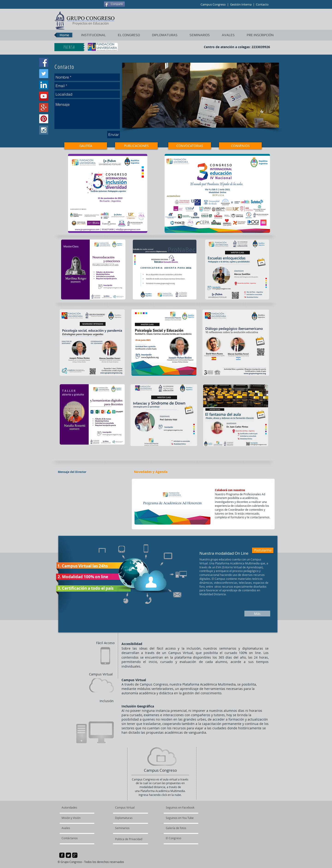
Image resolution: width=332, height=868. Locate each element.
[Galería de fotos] (181, 828)
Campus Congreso (213, 4)
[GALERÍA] (86, 146)
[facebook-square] (62, 855)
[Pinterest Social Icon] (44, 119)
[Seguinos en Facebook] (187, 808)
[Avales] (74, 828)
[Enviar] (114, 135)
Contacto (262, 4)
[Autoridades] (79, 808)
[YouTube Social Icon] (44, 96)
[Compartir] (114, 4)
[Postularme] (263, 550)
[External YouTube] (92, 504)
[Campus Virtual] (130, 808)
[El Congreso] (182, 838)
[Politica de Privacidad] (129, 839)
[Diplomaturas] (128, 818)
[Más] (257, 614)
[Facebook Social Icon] (44, 62)
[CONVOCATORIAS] (190, 146)
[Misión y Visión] (76, 818)
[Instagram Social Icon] (44, 130)
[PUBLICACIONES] (136, 146)
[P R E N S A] (69, 47)
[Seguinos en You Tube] (187, 818)
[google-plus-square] (75, 855)
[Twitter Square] (68, 855)
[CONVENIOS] (240, 146)
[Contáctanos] (74, 838)
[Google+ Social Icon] (44, 107)
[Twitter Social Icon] (44, 74)
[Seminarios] (127, 828)
